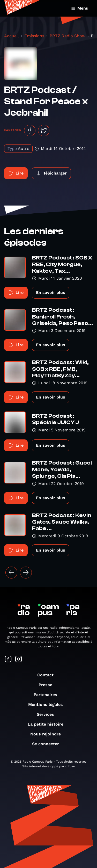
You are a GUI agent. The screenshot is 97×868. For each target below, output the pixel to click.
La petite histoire (48, 724)
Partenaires (48, 695)
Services (48, 714)
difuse (70, 766)
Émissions (34, 36)
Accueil (12, 36)
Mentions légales (48, 704)
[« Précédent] (11, 573)
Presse (48, 685)
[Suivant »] (26, 573)
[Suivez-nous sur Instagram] (19, 659)
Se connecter (48, 744)
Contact (48, 675)
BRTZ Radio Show (68, 36)
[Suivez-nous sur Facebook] (8, 659)
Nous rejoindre (48, 734)
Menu (80, 8)
